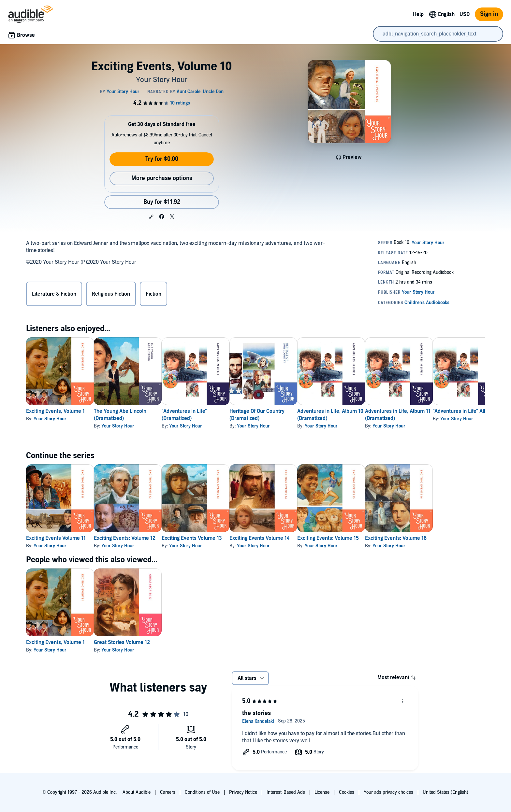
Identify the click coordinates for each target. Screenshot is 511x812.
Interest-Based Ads (286, 792)
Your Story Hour (50, 419)
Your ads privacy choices (388, 792)
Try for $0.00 (162, 159)
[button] (151, 217)
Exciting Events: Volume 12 (135, 538)
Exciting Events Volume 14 (291, 538)
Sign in (489, 14)
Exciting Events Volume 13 (213, 538)
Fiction (153, 294)
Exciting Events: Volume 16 (448, 538)
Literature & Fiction (54, 294)
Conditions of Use (202, 792)
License (322, 792)
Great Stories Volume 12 (132, 642)
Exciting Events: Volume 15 (370, 538)
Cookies (347, 792)
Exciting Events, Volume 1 (55, 411)
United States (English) (445, 792)
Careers (168, 792)
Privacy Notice (243, 792)
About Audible (137, 792)
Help (418, 14)
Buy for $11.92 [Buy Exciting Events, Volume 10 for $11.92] (162, 202)
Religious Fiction (111, 294)
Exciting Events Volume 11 (56, 538)
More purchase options (162, 178)
